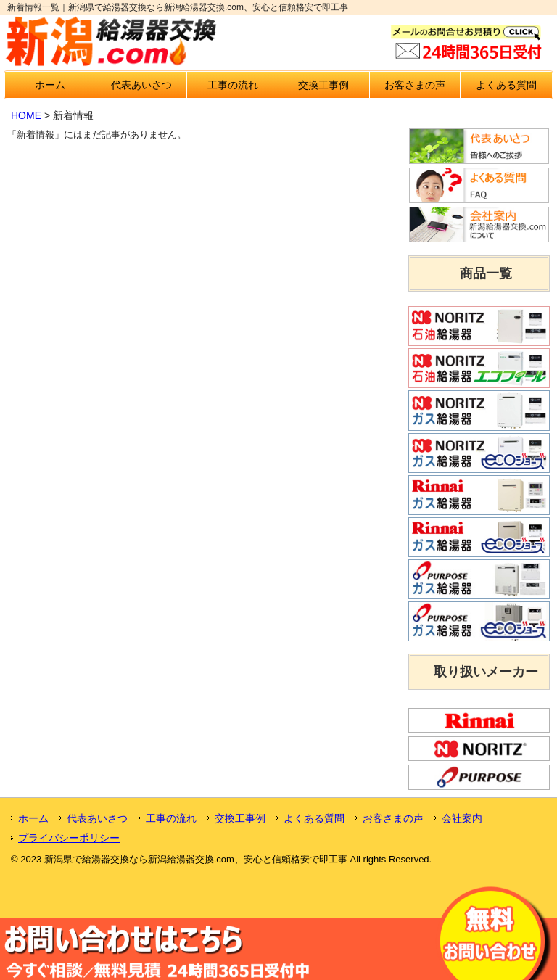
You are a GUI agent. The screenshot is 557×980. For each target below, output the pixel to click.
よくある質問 (506, 85)
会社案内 (462, 818)
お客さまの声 (415, 85)
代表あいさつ (141, 85)
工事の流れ (233, 85)
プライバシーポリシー (69, 838)
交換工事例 (323, 85)
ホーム (50, 85)
